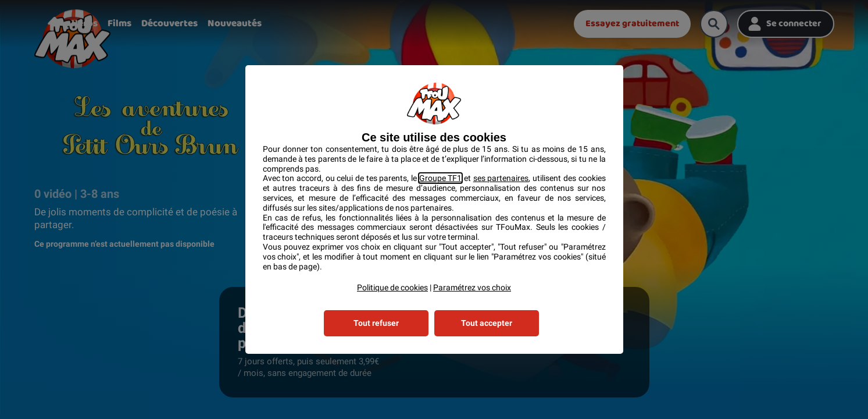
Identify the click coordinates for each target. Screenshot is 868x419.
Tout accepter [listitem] (487, 323)
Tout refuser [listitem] (376, 323)
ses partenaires (501, 178)
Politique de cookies (392, 287)
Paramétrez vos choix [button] (472, 287)
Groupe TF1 (441, 178)
